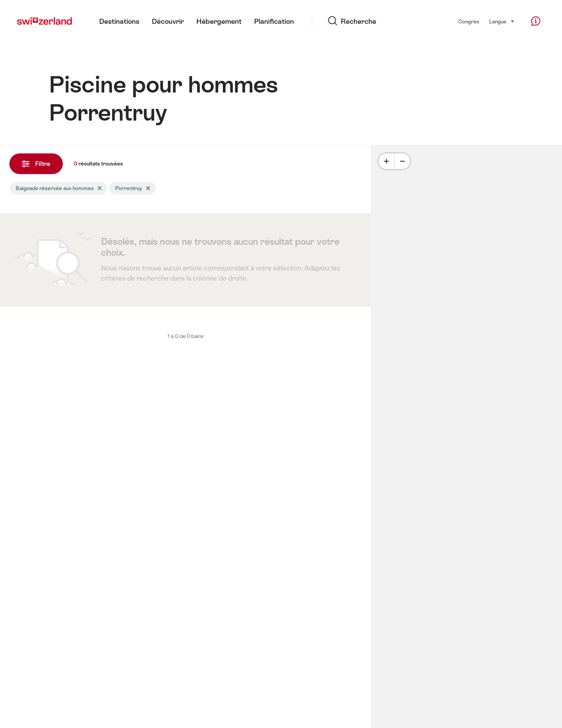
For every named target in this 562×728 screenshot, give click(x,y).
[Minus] (402, 161)
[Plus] (386, 161)
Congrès (469, 21)
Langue (502, 21)
